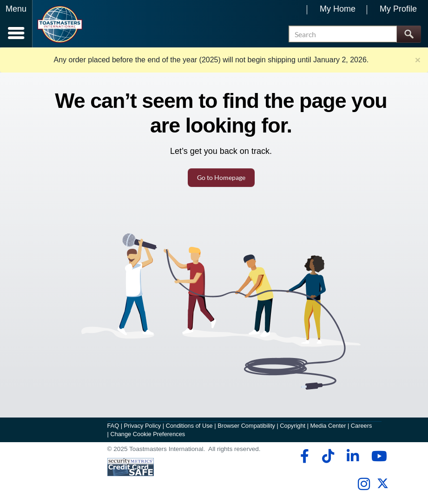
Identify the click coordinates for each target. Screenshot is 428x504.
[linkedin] (352, 456)
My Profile (398, 9)
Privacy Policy (143, 426)
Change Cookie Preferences (148, 434)
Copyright (293, 426)
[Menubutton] (16, 24)
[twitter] (383, 487)
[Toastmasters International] (60, 24)
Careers (362, 426)
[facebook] (303, 456)
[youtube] (377, 456)
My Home (338, 9)
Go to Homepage (221, 177)
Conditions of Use (189, 426)
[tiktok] (328, 456)
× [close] (418, 60)
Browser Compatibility (246, 426)
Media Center (328, 426)
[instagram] (364, 484)
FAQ (113, 426)
